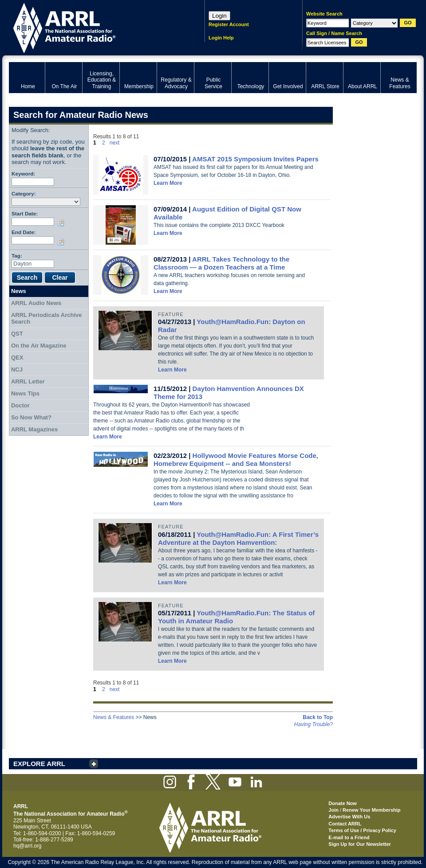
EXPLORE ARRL (39, 764)
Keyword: (23, 174)
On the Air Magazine (39, 346)
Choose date (63, 223)
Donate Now (343, 803)
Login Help (221, 38)
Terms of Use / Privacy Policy (362, 830)
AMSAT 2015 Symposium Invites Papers (255, 159)
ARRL (95, 27)
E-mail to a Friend (349, 837)
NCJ (17, 369)
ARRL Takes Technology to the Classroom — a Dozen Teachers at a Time (221, 263)
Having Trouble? (314, 724)
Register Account (229, 24)
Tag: (17, 256)
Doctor (20, 405)
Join (333, 810)
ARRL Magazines (34, 429)
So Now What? (31, 417)
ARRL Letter (28, 381)
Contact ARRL (345, 824)
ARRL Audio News (36, 303)
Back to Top (318, 717)
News (19, 291)
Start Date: (25, 213)
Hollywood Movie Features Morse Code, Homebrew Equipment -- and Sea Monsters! (236, 459)
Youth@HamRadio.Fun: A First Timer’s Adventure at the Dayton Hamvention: (238, 538)
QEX (17, 358)
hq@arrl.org (28, 846)
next (115, 143)
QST (17, 334)
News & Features (114, 717)
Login (219, 16)
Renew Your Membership (371, 810)
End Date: (24, 232)
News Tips (25, 393)
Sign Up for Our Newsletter (360, 844)
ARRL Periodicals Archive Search (47, 319)
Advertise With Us (349, 817)
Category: (24, 194)
